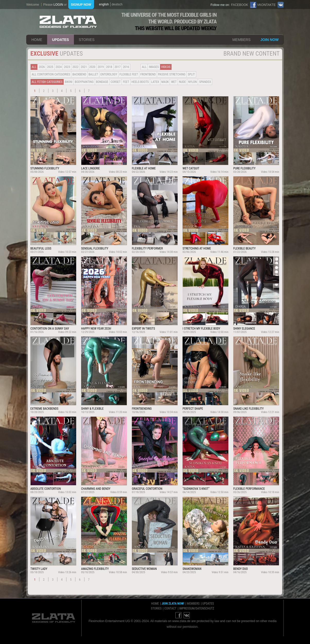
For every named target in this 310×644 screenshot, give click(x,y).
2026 (42, 67)
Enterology (109, 74)
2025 (50, 67)
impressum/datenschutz (197, 608)
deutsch (117, 4)
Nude (182, 82)
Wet (174, 82)
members (241, 40)
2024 (59, 67)
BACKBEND (79, 74)
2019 (101, 67)
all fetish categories (47, 82)
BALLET (93, 74)
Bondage (102, 82)
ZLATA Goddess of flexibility (68, 22)
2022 (75, 67)
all (34, 67)
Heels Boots (140, 82)
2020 (92, 67)
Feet (126, 82)
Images (154, 67)
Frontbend (148, 74)
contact (170, 608)
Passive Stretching (172, 74)
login (58, 5)
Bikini (69, 82)
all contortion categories (51, 74)
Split (191, 74)
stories (87, 40)
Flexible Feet (129, 74)
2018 (109, 67)
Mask (165, 82)
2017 (118, 67)
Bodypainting (84, 82)
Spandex (205, 82)
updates (61, 40)
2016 (126, 67)
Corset (116, 82)
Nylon (193, 82)
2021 (84, 67)
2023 (67, 67)
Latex (155, 82)
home (37, 40)
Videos (166, 67)
